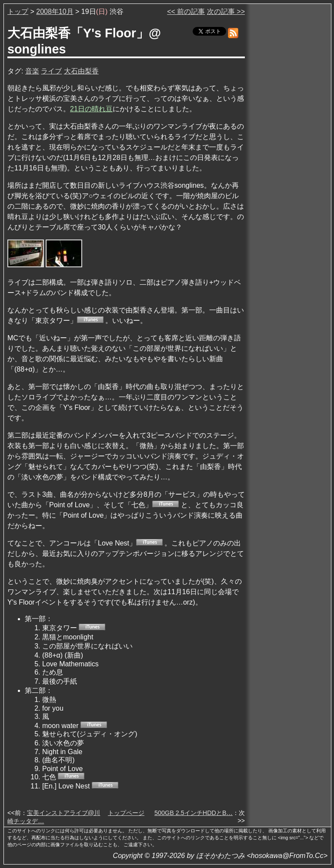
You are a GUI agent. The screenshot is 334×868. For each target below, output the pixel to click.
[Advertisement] (289, 139)
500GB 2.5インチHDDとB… (194, 813)
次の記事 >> (226, 12)
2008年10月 (55, 12)
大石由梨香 (81, 71)
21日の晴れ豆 (91, 109)
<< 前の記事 (186, 12)
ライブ (51, 71)
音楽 (32, 71)
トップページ (126, 813)
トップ (18, 12)
